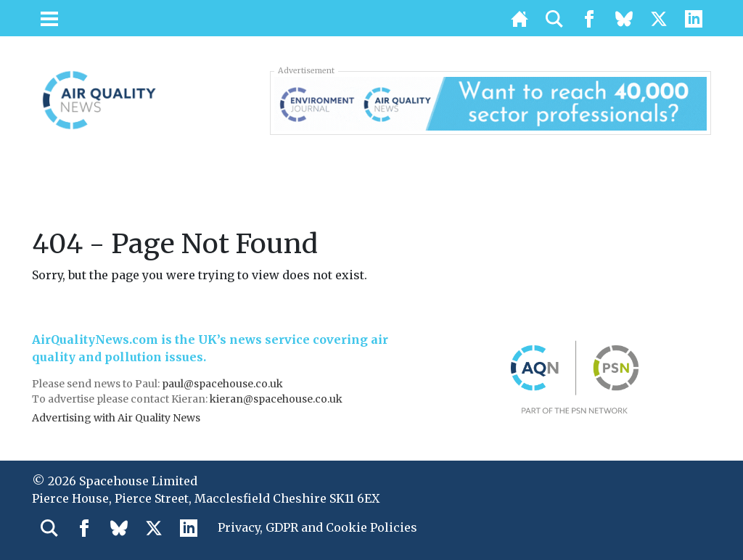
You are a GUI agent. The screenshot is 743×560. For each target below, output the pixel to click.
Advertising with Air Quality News (116, 418)
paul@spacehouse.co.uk (223, 384)
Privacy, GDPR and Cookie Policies (317, 527)
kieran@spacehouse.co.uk (276, 399)
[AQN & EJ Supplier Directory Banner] (490, 102)
